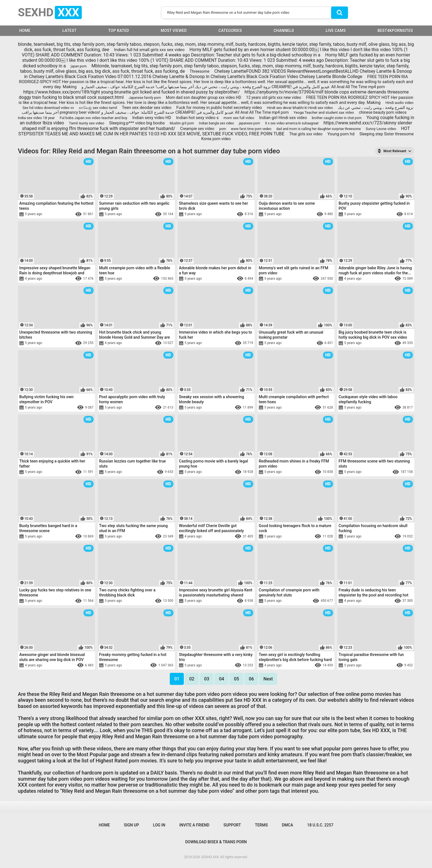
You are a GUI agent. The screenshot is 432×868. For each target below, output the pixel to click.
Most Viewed (174, 31)
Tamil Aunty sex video (87, 123)
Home (104, 825)
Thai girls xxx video (306, 134)
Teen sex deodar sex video (147, 108)
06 (251, 679)
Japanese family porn (145, 98)
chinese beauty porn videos (383, 112)
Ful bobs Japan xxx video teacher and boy (93, 118)
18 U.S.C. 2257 (320, 825)
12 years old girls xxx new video (274, 97)
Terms (261, 825)
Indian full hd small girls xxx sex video (149, 50)
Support (232, 825)
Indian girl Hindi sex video (283, 118)
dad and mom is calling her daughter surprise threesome (319, 129)
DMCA (288, 825)
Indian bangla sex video (217, 123)
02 (192, 679)
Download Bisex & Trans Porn (216, 842)
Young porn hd (341, 134)
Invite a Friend (194, 825)
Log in (159, 825)
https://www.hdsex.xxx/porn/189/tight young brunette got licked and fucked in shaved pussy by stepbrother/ (132, 92)
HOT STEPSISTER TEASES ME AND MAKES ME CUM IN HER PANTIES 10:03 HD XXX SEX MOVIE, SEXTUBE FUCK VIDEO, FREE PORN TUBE (214, 131)
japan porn (79, 66)
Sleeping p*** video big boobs (137, 123)
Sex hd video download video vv (48, 108)
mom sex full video (239, 118)
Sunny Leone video (381, 129)
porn (223, 129)
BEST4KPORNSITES (395, 31)
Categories (230, 31)
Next (268, 679)
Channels (284, 31)
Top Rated (119, 31)
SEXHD (50, 12)
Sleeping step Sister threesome (387, 134)
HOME (25, 31)
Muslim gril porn (182, 123)
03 (207, 679)
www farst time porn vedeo (251, 129)
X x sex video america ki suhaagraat (292, 123)
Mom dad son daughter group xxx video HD (203, 97)
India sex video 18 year (36, 118)
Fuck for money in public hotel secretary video (219, 108)
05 (236, 679)
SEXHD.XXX (210, 857)
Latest (69, 31)
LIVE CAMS (336, 31)
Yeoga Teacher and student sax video (324, 112)
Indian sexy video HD (152, 118)
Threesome (200, 71)
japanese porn (249, 123)
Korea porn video (216, 139)
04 (221, 679)
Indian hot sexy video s (197, 118)
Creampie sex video (197, 129)
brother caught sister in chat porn (337, 118)
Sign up (131, 825)
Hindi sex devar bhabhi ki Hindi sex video (300, 108)
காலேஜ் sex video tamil (98, 108)
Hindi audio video (399, 103)
